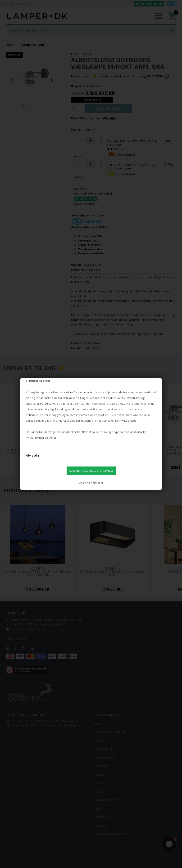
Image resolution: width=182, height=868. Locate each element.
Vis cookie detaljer (91, 483)
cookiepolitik (42, 421)
